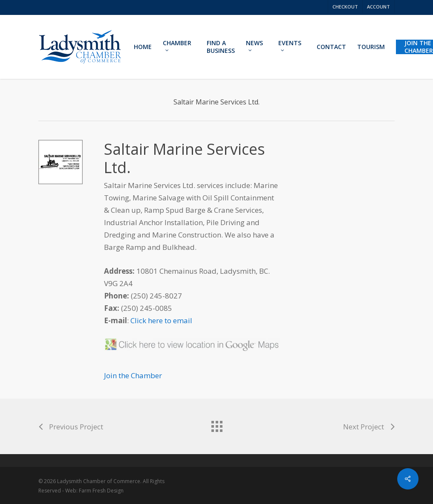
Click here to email (161, 320)
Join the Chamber (133, 375)
